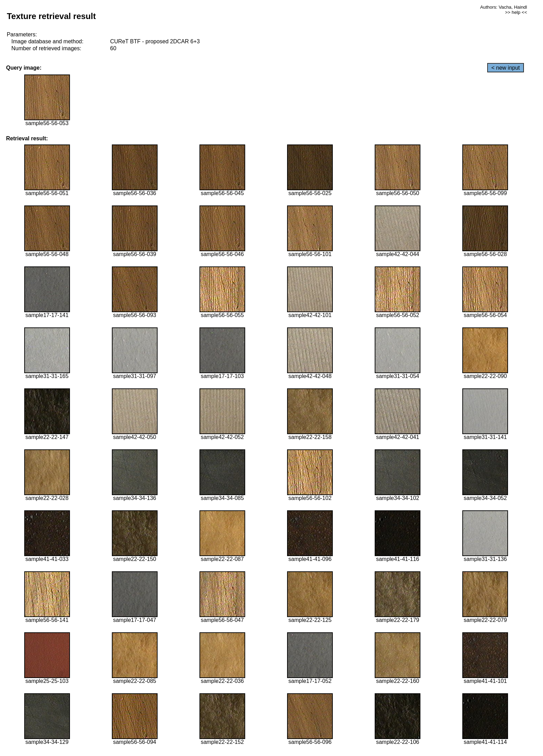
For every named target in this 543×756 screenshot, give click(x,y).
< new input (506, 68)
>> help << (516, 12)
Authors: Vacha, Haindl (504, 7)
